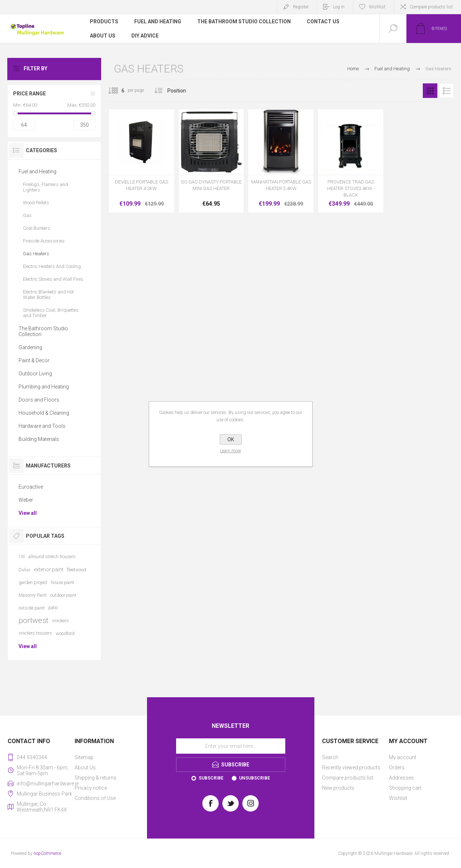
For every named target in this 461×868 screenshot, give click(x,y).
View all (28, 513)
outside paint (32, 608)
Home (353, 69)
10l (22, 557)
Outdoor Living (35, 374)
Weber (26, 500)
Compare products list (431, 7)
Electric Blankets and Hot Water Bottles (48, 295)
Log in (339, 7)
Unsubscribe (255, 778)
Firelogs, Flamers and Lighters (45, 187)
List (446, 91)
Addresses (401, 778)
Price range (29, 94)
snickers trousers (35, 633)
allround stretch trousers (52, 557)
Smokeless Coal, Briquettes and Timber (51, 313)
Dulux (24, 570)
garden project (33, 582)
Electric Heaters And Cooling (52, 266)
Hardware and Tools (42, 426)
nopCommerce (47, 853)
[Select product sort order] (182, 91)
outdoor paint (63, 595)
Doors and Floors (39, 400)
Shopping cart (405, 788)
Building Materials (39, 439)
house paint (63, 582)
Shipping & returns (96, 778)
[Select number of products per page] (118, 91)
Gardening (30, 347)
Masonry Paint (33, 595)
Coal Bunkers (37, 228)
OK (231, 439)
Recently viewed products (351, 768)
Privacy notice (91, 788)
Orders (397, 768)
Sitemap (84, 757)
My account (403, 757)
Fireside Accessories (44, 241)
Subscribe (211, 778)
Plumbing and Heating (44, 387)
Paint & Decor (34, 360)
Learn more (230, 451)
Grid (430, 91)
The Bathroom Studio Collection (43, 331)
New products (338, 788)
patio (53, 608)
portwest (33, 620)
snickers (60, 621)
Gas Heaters (36, 254)
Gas (27, 215)
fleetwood (77, 570)
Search (330, 757)
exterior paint (49, 569)
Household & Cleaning (44, 413)
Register (301, 7)
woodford (65, 633)
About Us (85, 768)
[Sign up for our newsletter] (231, 746)
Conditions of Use (95, 798)
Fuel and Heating (37, 171)
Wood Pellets (36, 203)
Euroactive (31, 487)
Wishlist (398, 798)
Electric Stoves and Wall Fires (53, 279)
